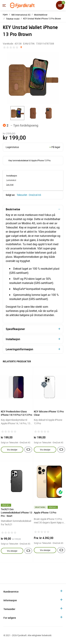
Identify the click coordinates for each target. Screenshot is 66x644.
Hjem (5, 14)
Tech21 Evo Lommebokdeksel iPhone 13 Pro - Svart (16, 512)
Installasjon (13, 339)
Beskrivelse (13, 209)
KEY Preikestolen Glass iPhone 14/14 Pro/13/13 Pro (16, 413)
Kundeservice (11, 592)
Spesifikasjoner (15, 329)
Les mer (10, 184)
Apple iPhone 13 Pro (45, 512)
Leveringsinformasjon (19, 349)
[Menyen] (4, 5)
